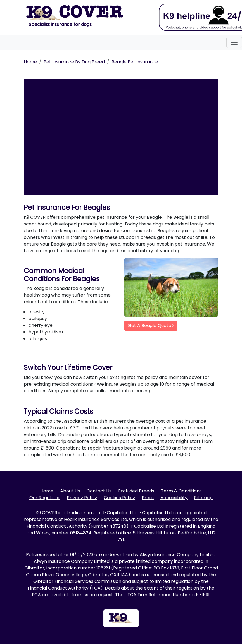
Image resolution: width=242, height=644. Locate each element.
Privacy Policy (82, 498)
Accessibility (174, 498)
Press (148, 498)
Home (30, 62)
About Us (70, 491)
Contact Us (99, 491)
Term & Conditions (181, 491)
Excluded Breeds (136, 491)
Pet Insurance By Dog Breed (74, 62)
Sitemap (203, 498)
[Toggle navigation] (234, 42)
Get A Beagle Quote (151, 325)
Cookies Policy (119, 498)
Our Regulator (45, 498)
